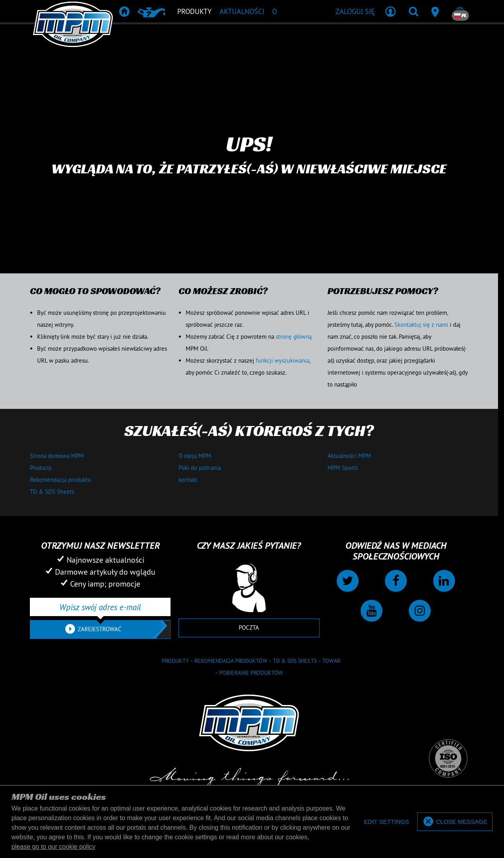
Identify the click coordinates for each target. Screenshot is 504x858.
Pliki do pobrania (200, 468)
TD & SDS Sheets (52, 492)
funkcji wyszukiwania (282, 360)
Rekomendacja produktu (60, 480)
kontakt (188, 480)
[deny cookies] (386, 822)
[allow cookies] (455, 822)
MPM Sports (343, 468)
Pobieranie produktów (251, 673)
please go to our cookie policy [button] (54, 847)
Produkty (175, 661)
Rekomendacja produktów (231, 661)
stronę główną (294, 337)
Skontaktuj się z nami (421, 325)
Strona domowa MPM (57, 456)
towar (331, 661)
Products (41, 468)
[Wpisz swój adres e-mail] (100, 607)
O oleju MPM (195, 456)
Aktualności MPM (349, 456)
